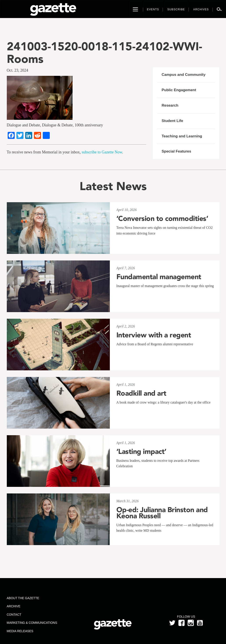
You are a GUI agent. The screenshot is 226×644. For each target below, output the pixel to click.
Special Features (176, 151)
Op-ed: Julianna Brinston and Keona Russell (162, 513)
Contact (14, 615)
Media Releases (20, 631)
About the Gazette (23, 598)
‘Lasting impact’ (141, 451)
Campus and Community (183, 75)
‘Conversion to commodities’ (162, 218)
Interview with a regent (154, 335)
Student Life (172, 121)
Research (170, 105)
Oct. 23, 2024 (18, 70)
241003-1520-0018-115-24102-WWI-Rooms (104, 53)
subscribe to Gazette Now (102, 152)
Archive (14, 606)
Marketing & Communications (32, 623)
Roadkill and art (141, 393)
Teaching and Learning (182, 136)
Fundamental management (159, 277)
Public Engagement (179, 90)
